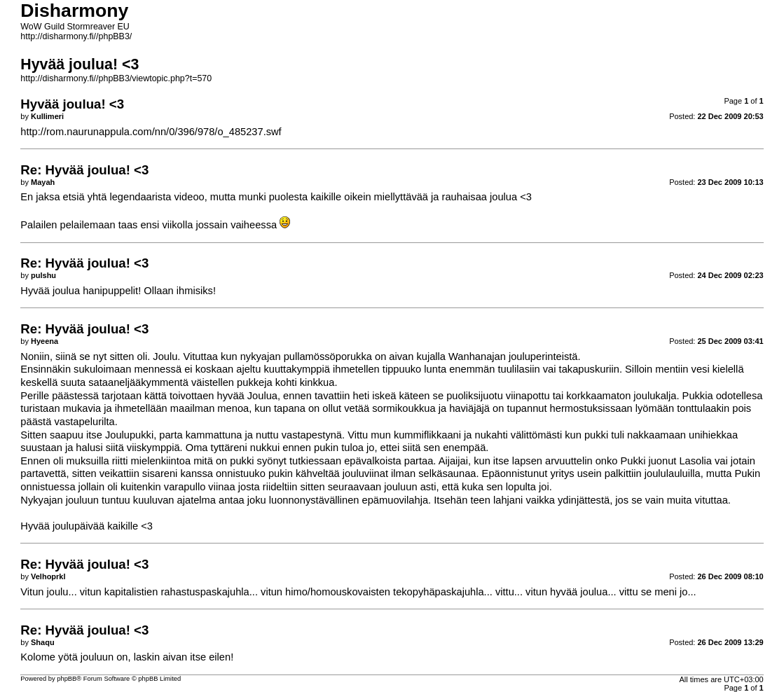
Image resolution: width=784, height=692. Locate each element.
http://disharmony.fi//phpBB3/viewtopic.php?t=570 (116, 78)
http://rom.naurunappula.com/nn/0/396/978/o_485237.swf (151, 132)
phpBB (67, 679)
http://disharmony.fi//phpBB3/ (76, 36)
